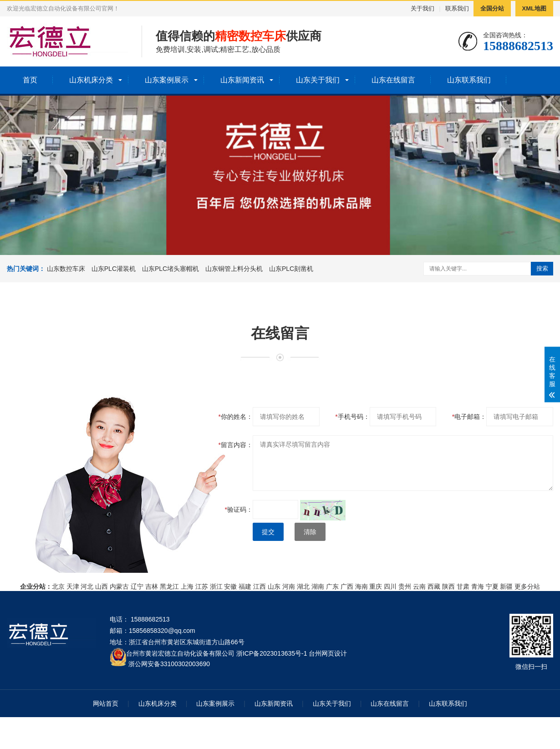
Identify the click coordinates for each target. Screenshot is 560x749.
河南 (289, 586)
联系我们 (457, 8)
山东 (274, 586)
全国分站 (492, 8)
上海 (187, 586)
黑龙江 (169, 586)
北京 (58, 586)
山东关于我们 (318, 80)
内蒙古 (119, 586)
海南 (361, 586)
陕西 (448, 586)
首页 (30, 80)
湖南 (318, 586)
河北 (87, 586)
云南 (419, 586)
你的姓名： (236, 417)
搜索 (542, 268)
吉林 (152, 586)
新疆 (506, 586)
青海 (478, 586)
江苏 (202, 586)
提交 (268, 532)
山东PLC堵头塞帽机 (171, 269)
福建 (245, 586)
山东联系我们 (469, 80)
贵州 (405, 586)
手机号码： (352, 417)
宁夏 (492, 586)
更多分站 (527, 586)
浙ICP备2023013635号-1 (272, 653)
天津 (73, 586)
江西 (260, 586)
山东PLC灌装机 (114, 269)
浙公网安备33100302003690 (169, 663)
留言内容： (236, 445)
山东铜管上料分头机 (234, 269)
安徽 (230, 586)
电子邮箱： (469, 417)
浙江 (216, 586)
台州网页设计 (328, 653)
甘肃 (463, 586)
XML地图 (534, 8)
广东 (332, 586)
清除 (310, 532)
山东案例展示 (167, 80)
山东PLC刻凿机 (291, 269)
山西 (102, 586)
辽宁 (137, 586)
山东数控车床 (66, 269)
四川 (390, 586)
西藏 (434, 586)
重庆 (376, 586)
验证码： (239, 510)
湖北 (303, 586)
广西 (347, 586)
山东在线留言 (393, 80)
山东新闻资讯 (242, 80)
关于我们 (423, 8)
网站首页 (106, 703)
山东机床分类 (91, 80)
